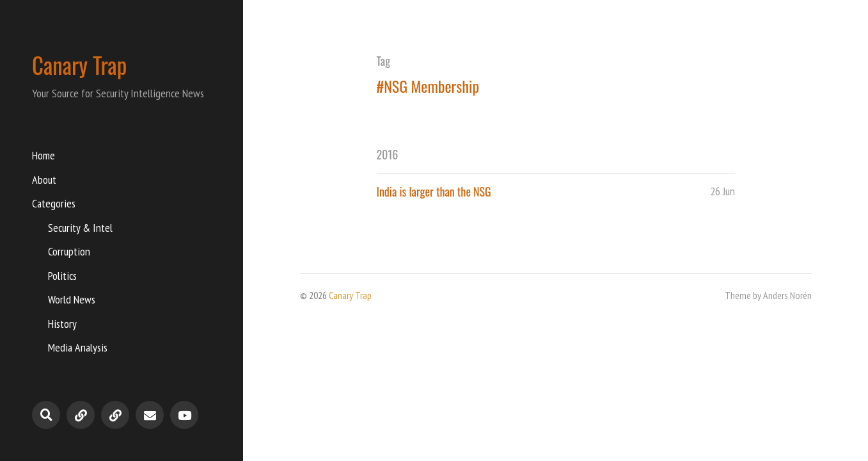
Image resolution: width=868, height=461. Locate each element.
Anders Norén (787, 295)
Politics (62, 276)
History (62, 324)
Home (43, 155)
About (44, 180)
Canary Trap (79, 65)
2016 (388, 154)
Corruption (69, 251)
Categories (54, 203)
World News (72, 299)
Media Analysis (78, 347)
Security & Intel (80, 228)
